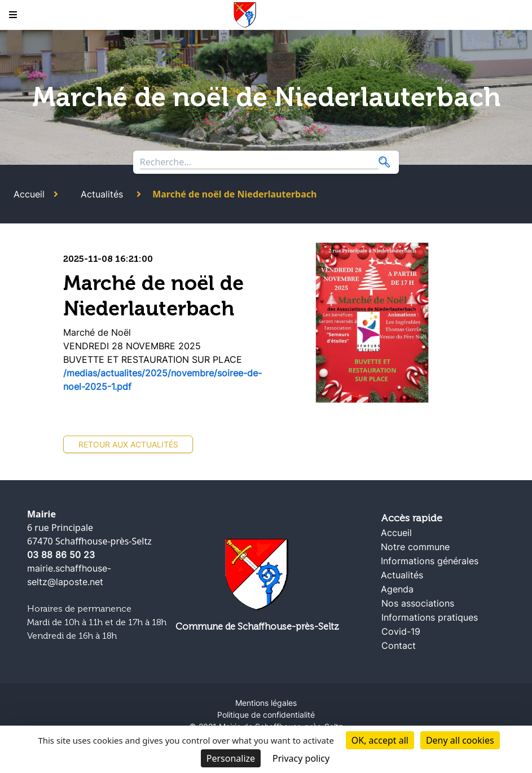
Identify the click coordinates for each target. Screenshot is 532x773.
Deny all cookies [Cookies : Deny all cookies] (460, 740)
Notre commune (415, 547)
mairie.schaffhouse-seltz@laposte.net (69, 575)
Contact (399, 645)
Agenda (397, 589)
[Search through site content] (260, 162)
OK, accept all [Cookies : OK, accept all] (380, 740)
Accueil (29, 194)
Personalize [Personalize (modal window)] (231, 758)
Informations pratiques (430, 617)
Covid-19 (401, 631)
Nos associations (418, 603)
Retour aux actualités (128, 444)
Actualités (102, 194)
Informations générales (430, 561)
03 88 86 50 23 (61, 555)
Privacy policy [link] (301, 758)
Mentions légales (266, 703)
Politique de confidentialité (266, 715)
